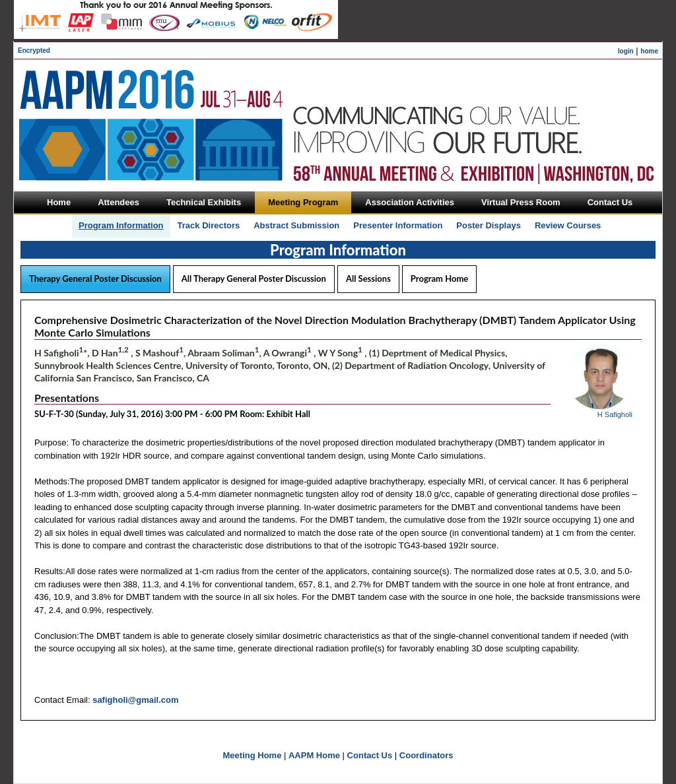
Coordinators (426, 755)
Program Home (439, 278)
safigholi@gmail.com (135, 700)
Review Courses (568, 225)
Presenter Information (398, 225)
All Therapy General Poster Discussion (254, 278)
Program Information (121, 225)
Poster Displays (489, 225)
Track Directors (209, 225)
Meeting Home (253, 755)
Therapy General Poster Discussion (95, 278)
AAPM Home (314, 755)
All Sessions (368, 278)
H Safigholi (615, 414)
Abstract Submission (296, 225)
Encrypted (34, 50)
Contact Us (370, 755)
